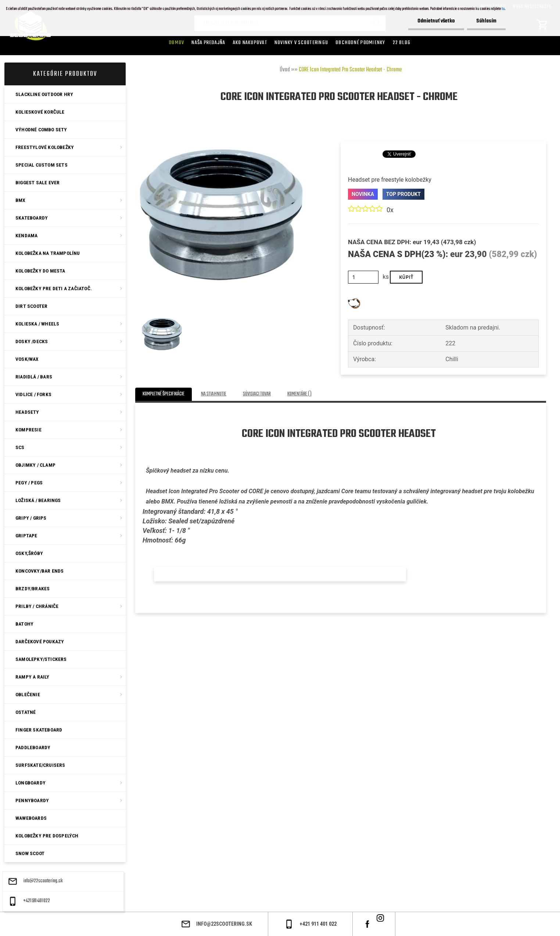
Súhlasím (486, 21)
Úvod (285, 70)
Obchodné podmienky (360, 43)
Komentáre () (299, 394)
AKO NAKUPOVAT (250, 43)
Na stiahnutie (214, 394)
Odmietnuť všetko (436, 21)
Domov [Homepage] (177, 43)
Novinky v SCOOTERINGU (301, 43)
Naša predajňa (208, 43)
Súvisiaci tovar (257, 394)
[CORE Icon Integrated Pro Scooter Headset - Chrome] (221, 131)
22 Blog (402, 43)
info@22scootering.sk (43, 881)
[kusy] (363, 277)
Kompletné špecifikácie (164, 394)
